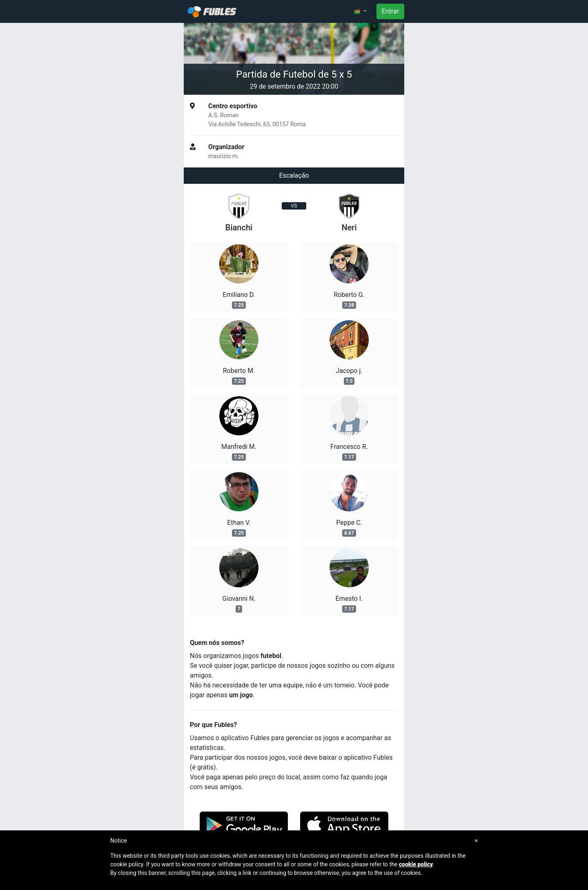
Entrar (390, 11)
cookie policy (416, 864)
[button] (360, 11)
